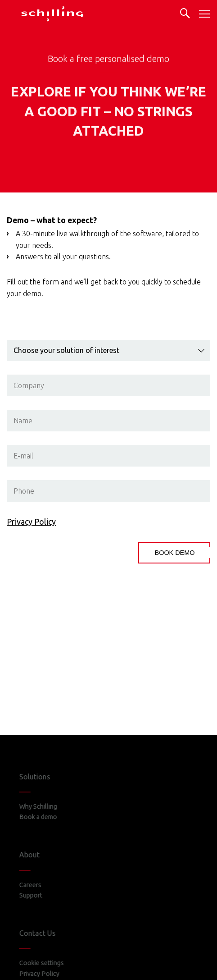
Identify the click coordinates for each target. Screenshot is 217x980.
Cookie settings (48, 963)
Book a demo (45, 817)
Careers (37, 885)
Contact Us (44, 933)
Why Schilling (45, 806)
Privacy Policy (31, 522)
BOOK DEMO (175, 553)
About (36, 855)
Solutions (42, 777)
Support (38, 895)
